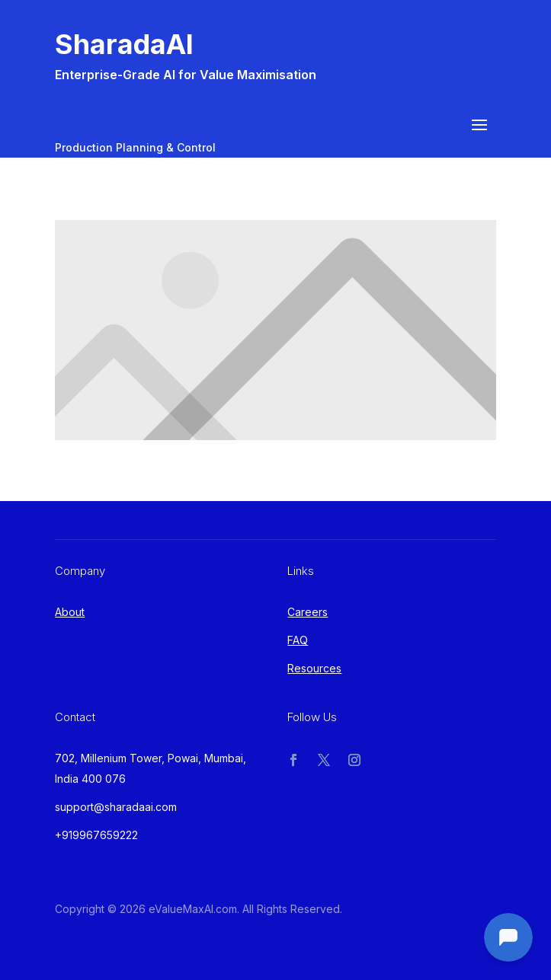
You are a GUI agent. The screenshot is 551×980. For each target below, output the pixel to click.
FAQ (298, 640)
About (70, 612)
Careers (308, 612)
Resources (314, 668)
